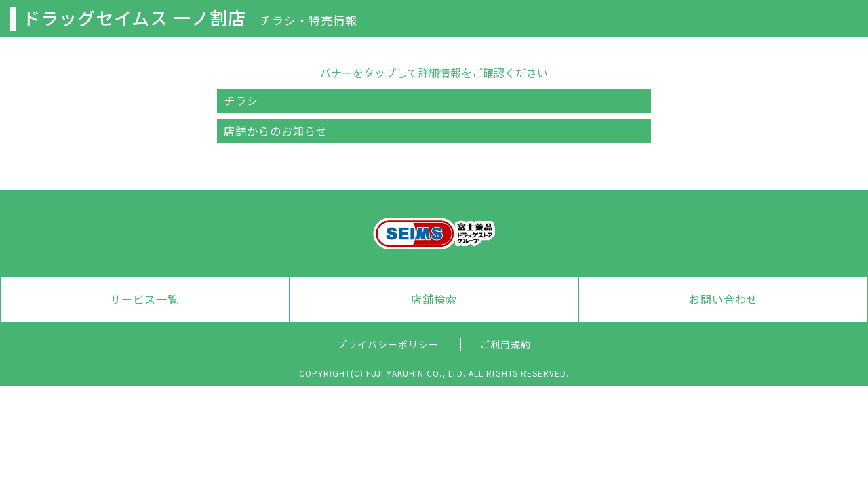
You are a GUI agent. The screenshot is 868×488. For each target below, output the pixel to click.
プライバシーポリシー (388, 344)
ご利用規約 (506, 344)
